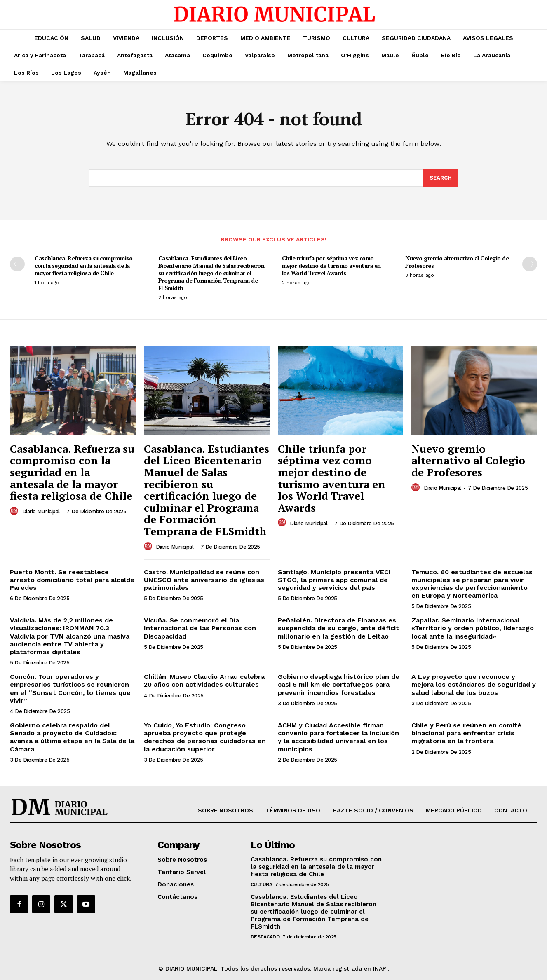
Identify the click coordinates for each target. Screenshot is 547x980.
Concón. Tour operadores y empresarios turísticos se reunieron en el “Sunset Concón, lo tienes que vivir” (70, 689)
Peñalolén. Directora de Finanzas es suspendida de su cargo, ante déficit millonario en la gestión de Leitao (338, 628)
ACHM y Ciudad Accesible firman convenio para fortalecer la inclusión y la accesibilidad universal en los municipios (338, 737)
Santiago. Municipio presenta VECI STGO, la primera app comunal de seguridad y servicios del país (334, 580)
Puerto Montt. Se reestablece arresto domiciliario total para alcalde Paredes (72, 580)
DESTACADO (265, 937)
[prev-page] (17, 264)
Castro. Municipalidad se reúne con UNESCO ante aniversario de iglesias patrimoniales (204, 580)
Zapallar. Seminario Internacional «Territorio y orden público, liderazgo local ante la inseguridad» (473, 628)
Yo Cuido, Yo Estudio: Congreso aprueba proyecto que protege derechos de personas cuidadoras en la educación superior (205, 737)
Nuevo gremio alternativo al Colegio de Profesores (457, 262)
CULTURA (262, 884)
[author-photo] (15, 511)
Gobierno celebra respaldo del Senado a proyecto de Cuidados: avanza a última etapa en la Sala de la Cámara (72, 737)
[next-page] (530, 264)
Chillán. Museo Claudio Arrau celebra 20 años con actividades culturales (204, 681)
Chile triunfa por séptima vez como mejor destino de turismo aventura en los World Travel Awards (331, 265)
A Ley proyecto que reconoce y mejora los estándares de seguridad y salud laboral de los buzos (474, 684)
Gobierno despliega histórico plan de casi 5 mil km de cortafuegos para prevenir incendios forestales (339, 684)
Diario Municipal (41, 511)
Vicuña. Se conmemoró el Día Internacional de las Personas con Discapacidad (200, 628)
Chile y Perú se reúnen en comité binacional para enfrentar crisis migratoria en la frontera (466, 733)
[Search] (441, 178)
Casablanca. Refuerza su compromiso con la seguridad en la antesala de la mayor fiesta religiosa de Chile (83, 265)
